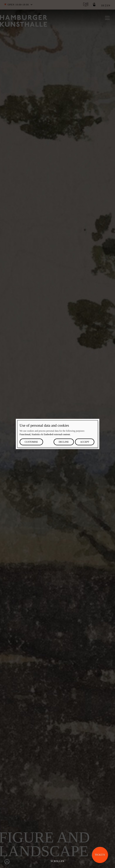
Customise (31, 442)
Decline (64, 442)
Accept (85, 442)
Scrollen (57, 861)
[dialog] (58, 434)
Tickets (100, 855)
